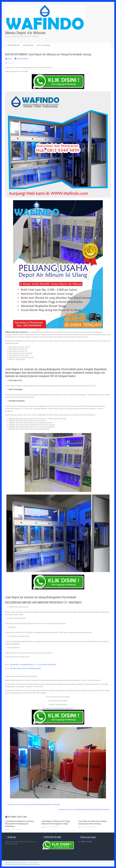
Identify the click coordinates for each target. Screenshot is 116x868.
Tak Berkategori (23, 59)
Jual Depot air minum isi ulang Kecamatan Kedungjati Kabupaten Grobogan (32, 804)
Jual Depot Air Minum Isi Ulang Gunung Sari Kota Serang (92, 822)
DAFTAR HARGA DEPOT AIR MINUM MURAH (26, 669)
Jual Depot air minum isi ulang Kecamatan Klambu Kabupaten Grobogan (85, 809)
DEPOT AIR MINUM (44, 45)
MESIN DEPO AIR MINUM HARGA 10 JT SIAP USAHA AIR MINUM (33, 665)
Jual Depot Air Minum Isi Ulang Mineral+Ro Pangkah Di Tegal (56, 822)
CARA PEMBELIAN (13, 45)
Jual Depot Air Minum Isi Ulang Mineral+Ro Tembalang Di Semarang (19, 824)
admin (9, 59)
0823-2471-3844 (87, 842)
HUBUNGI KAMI (28, 45)
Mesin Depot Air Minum (25, 33)
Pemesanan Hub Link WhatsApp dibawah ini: (58, 709)
